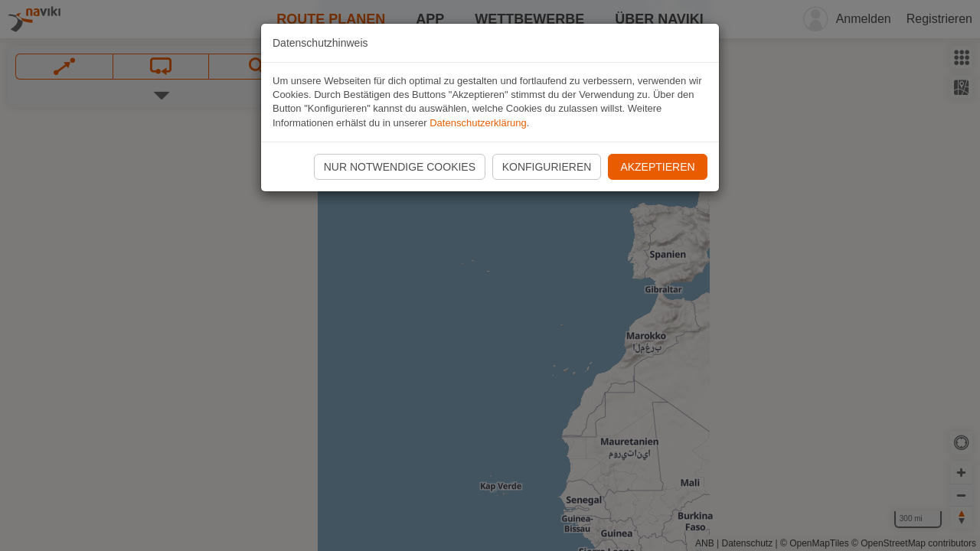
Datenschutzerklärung (478, 123)
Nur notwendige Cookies (400, 167)
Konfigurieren (547, 167)
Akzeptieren (657, 167)
